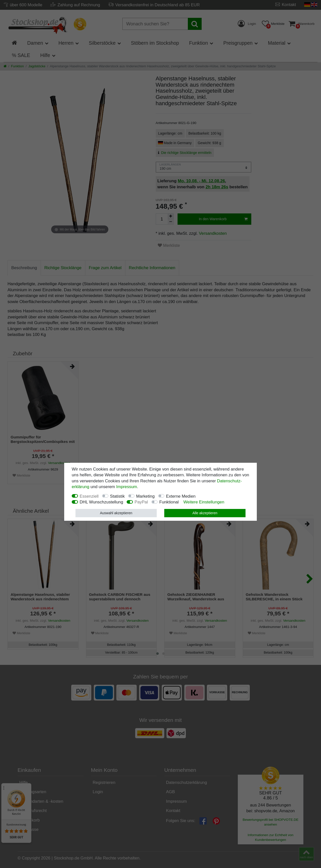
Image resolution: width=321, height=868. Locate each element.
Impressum (127, 487)
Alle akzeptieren (205, 513)
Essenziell (89, 496)
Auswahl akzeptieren (116, 513)
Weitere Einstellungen (204, 502)
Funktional (169, 502)
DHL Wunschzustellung (102, 502)
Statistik (117, 496)
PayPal (141, 502)
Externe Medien (181, 496)
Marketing (145, 496)
